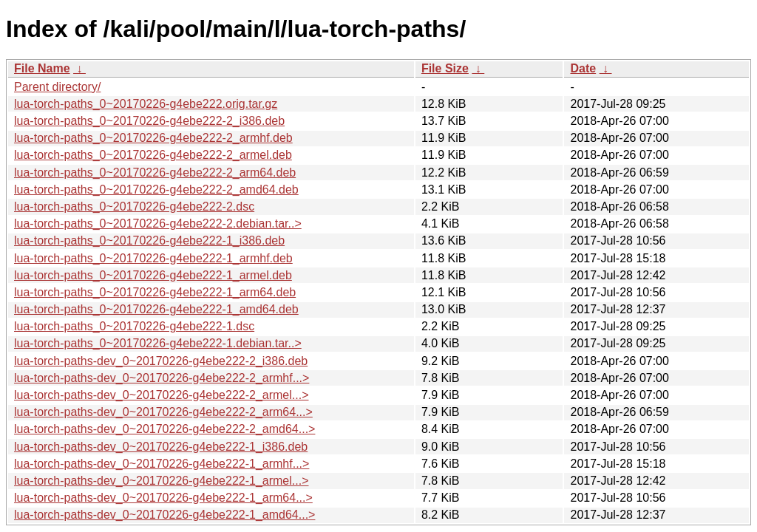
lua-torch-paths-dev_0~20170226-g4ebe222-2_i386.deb (161, 361)
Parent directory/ (57, 87)
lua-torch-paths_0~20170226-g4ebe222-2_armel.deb (153, 155)
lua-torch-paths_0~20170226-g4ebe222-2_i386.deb (149, 121)
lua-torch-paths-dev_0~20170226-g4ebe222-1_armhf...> (162, 464)
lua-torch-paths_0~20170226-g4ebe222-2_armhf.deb (153, 138)
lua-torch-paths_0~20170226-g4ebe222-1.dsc (134, 326)
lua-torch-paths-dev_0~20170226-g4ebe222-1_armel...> (162, 481)
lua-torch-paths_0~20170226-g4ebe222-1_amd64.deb (156, 309)
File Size (445, 68)
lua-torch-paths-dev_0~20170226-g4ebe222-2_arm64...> (163, 412)
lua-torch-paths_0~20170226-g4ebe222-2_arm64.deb (155, 173)
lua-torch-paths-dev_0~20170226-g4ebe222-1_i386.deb (161, 447)
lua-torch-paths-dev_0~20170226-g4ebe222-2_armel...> (162, 395)
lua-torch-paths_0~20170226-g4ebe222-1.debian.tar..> (158, 343)
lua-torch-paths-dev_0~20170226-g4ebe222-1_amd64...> (164, 515)
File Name (42, 68)
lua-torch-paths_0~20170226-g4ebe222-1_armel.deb (153, 275)
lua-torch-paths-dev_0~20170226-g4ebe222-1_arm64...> (163, 498)
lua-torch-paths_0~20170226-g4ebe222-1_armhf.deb (153, 258)
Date (583, 68)
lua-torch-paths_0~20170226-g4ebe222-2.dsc (134, 207)
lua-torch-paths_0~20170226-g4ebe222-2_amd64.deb (156, 190)
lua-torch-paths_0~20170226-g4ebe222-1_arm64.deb (155, 292)
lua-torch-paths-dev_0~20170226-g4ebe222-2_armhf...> (162, 378)
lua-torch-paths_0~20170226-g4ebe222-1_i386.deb (149, 241)
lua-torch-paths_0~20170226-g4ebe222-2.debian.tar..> (158, 224)
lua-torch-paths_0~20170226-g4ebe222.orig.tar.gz (146, 104)
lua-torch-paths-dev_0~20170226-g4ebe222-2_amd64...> (164, 429)
